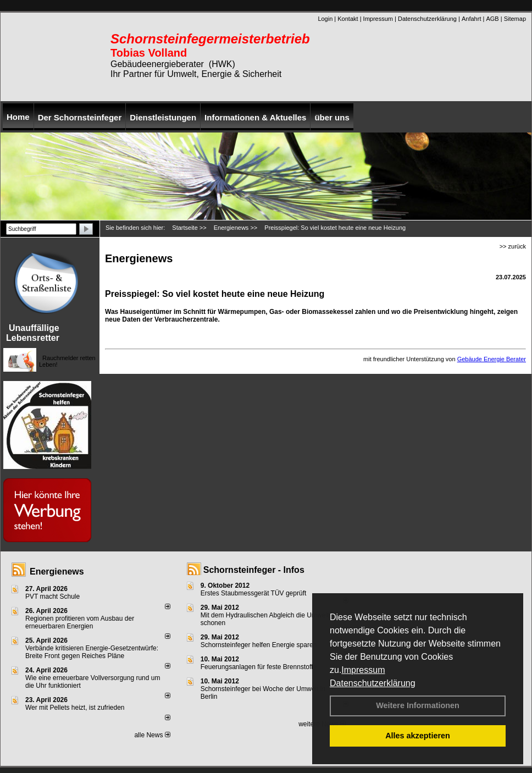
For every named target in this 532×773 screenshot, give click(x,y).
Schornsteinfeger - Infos (254, 570)
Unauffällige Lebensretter (33, 333)
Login (325, 19)
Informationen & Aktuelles (255, 117)
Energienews (57, 572)
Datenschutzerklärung (373, 683)
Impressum (363, 670)
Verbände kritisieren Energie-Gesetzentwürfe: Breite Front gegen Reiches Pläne (92, 652)
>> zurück (513, 246)
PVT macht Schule (52, 597)
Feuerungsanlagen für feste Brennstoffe (259, 667)
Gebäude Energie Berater (492, 359)
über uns (332, 117)
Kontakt (348, 19)
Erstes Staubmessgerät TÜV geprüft (254, 593)
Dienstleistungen (163, 117)
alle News (152, 735)
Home (18, 117)
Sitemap (515, 19)
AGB (492, 19)
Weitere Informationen (418, 705)
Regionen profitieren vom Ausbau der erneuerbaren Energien (80, 622)
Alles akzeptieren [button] (418, 736)
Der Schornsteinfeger (80, 117)
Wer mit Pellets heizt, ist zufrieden (75, 708)
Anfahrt (471, 19)
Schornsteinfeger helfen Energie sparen (259, 645)
